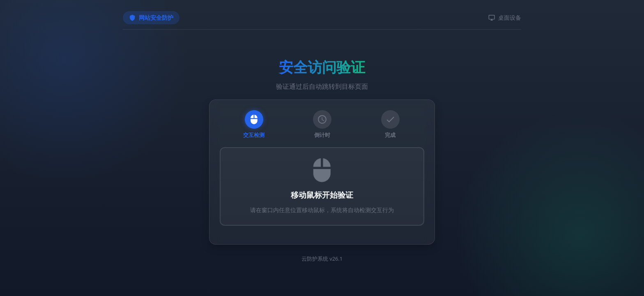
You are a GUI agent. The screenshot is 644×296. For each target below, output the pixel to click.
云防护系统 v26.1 (322, 259)
